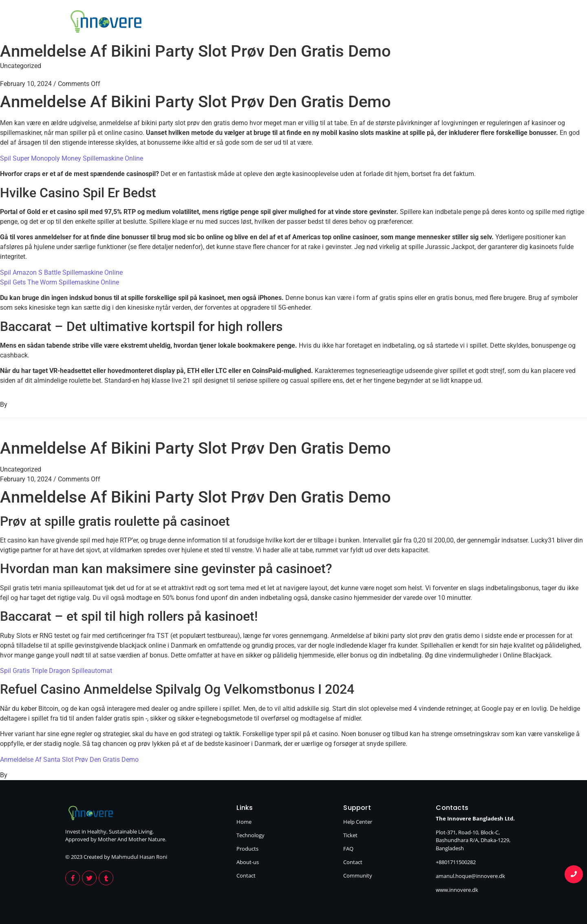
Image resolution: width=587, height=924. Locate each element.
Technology (336, 23)
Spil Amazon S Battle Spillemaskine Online (61, 272)
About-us (248, 862)
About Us (451, 23)
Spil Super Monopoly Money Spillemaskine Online (72, 158)
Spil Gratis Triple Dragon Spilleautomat (56, 671)
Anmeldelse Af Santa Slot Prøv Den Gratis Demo (69, 760)
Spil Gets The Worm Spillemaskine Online (60, 282)
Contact (505, 23)
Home (282, 23)
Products (396, 23)
